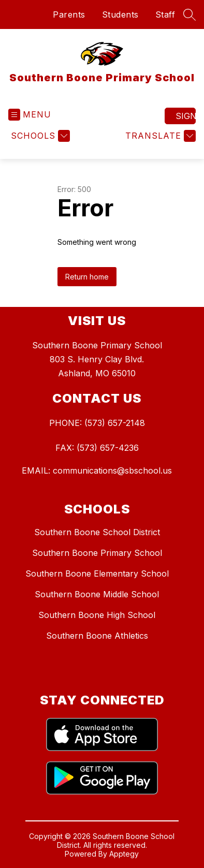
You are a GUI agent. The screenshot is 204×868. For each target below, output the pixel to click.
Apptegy (124, 854)
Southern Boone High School (97, 615)
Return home (87, 277)
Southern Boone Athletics (97, 636)
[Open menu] (30, 115)
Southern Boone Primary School (97, 553)
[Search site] (190, 14)
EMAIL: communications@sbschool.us (97, 470)
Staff (165, 14)
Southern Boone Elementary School (97, 573)
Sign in (186, 116)
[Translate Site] (159, 136)
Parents (69, 14)
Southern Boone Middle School (97, 594)
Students (120, 14)
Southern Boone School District (97, 532)
